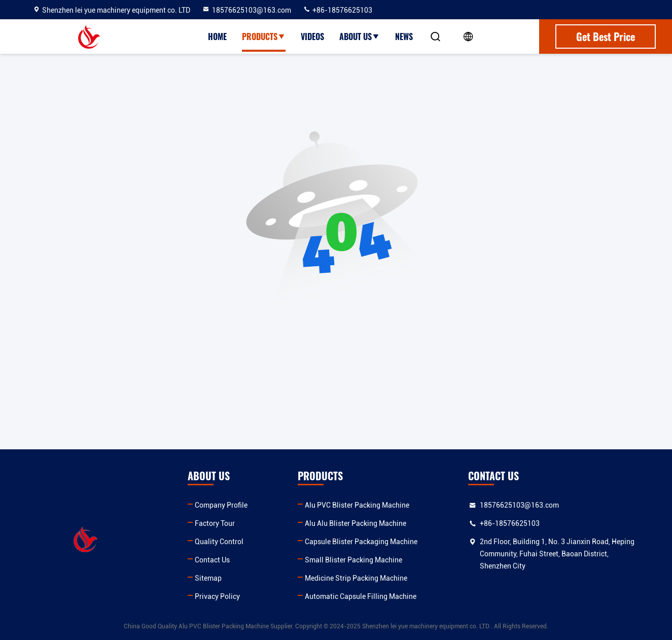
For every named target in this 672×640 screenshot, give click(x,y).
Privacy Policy (217, 596)
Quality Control (219, 542)
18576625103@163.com (246, 10)
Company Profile (221, 505)
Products (264, 37)
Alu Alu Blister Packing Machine (356, 523)
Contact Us (212, 560)
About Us (360, 37)
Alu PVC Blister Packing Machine (357, 505)
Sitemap (208, 578)
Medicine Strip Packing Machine (356, 578)
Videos (312, 37)
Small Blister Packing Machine (353, 560)
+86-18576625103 (338, 10)
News (404, 37)
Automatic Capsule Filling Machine (361, 596)
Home (217, 37)
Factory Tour (215, 523)
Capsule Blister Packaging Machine (361, 542)
